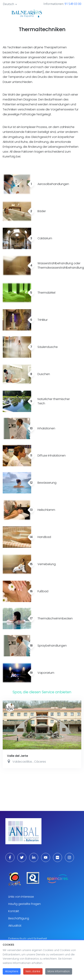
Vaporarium (46, 673)
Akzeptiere (12, 973)
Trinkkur (43, 320)
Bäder (42, 211)
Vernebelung (47, 564)
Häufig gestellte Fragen (25, 904)
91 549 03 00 (73, 4)
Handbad (44, 537)
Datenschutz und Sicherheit (28, 939)
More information (59, 973)
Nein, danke (33, 973)
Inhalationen (46, 428)
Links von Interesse (21, 897)
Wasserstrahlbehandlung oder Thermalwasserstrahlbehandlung (61, 265)
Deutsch (8, 4)
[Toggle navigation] (68, 13)
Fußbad (43, 591)
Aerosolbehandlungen (53, 184)
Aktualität (15, 926)
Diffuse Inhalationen (52, 456)
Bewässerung (47, 483)
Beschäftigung (19, 918)
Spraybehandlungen (52, 646)
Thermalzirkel (46, 293)
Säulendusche (48, 347)
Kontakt (14, 911)
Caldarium (45, 238)
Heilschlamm (46, 510)
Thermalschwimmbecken (55, 618)
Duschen (44, 374)
